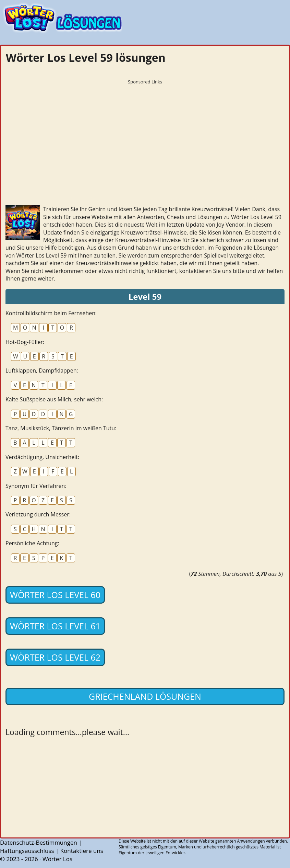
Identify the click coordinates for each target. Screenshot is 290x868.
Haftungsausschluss (27, 851)
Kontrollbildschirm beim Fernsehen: (51, 313)
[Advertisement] (145, 136)
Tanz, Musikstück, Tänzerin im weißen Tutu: (61, 428)
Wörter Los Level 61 (55, 626)
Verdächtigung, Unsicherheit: (42, 457)
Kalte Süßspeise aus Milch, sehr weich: (54, 399)
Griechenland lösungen (145, 696)
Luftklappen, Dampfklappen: (42, 370)
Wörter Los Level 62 (55, 657)
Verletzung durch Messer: (38, 514)
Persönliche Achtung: (32, 543)
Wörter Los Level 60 (55, 595)
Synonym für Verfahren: (36, 486)
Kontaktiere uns (82, 851)
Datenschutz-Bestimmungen (39, 842)
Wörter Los (57, 859)
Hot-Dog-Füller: (25, 342)
